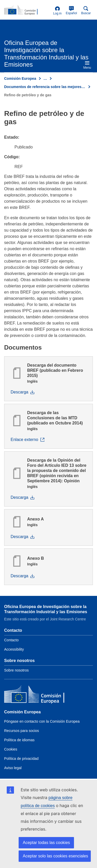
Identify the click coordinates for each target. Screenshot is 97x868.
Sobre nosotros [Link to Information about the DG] (16, 670)
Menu (87, 65)
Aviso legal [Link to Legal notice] (13, 768)
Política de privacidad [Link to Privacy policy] (21, 759)
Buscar (86, 10)
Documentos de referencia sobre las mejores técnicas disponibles (45, 87)
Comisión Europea (20, 78)
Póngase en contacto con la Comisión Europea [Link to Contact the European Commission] (42, 721)
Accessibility (14, 649)
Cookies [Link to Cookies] (11, 749)
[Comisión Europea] (42, 695)
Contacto (11, 640)
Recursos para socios (22, 731)
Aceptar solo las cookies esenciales (55, 856)
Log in (58, 11)
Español (71, 10)
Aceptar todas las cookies (46, 843)
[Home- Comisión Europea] (28, 10)
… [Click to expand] (45, 78)
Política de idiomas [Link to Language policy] (19, 740)
